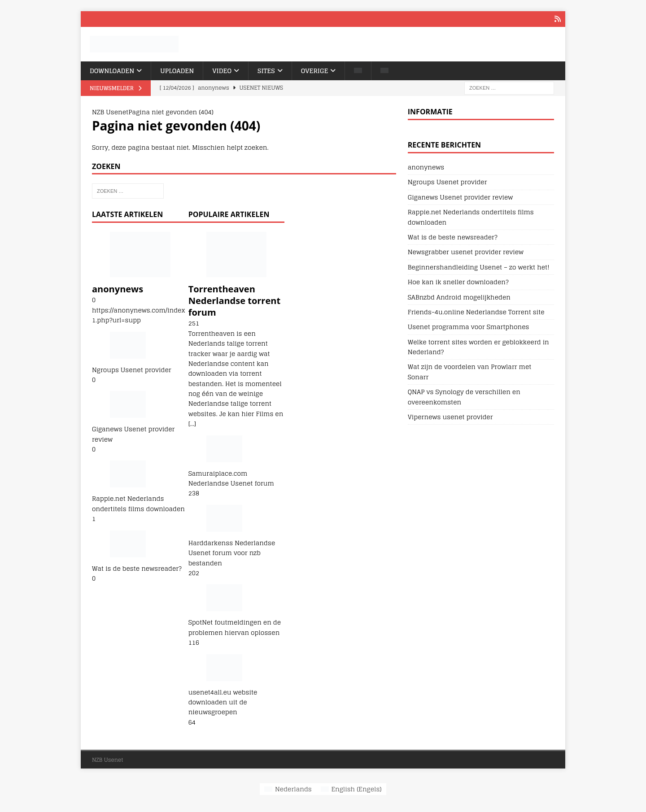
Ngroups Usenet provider (132, 370)
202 (194, 573)
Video (222, 71)
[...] (192, 423)
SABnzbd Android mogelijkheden (459, 297)
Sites (266, 71)
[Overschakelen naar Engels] (384, 71)
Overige (315, 71)
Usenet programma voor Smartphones (469, 327)
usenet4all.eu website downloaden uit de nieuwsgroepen (223, 702)
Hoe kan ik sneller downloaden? (458, 282)
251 (194, 323)
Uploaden (177, 71)
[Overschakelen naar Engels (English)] (351, 789)
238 (194, 493)
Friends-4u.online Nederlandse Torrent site (476, 312)
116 (194, 642)
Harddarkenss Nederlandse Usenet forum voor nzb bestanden (232, 553)
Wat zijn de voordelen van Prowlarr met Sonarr (470, 371)
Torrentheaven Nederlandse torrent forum (234, 301)
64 (192, 722)
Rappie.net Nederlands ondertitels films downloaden (138, 503)
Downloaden (112, 71)
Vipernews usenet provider (450, 417)
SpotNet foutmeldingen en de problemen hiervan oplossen (235, 627)
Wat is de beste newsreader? (137, 568)
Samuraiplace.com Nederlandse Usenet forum (231, 478)
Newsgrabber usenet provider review (466, 252)
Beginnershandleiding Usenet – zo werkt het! (479, 267)
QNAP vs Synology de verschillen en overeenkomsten (464, 397)
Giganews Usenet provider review (133, 434)
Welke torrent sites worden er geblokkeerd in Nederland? (478, 347)
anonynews (118, 289)
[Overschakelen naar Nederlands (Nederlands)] (288, 789)
